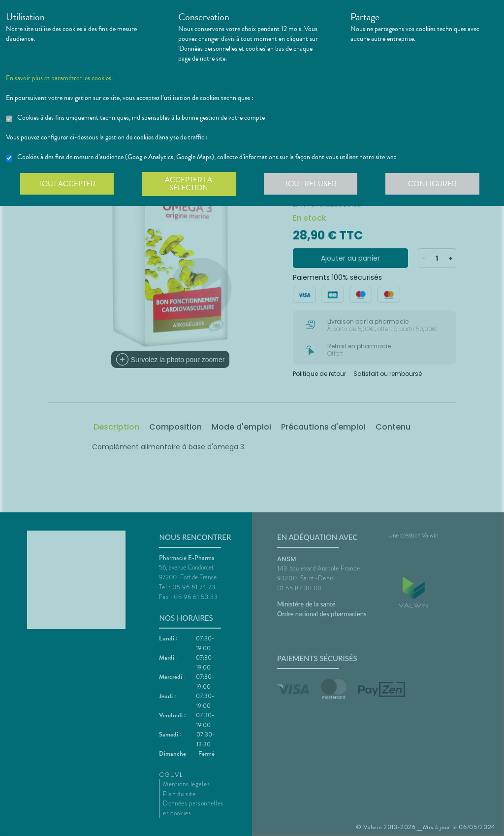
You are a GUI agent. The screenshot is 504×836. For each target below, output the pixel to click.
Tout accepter (67, 184)
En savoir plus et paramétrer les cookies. (59, 78)
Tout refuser (314, 184)
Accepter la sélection (191, 184)
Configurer (437, 184)
